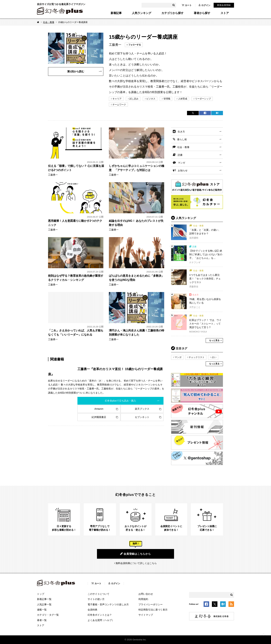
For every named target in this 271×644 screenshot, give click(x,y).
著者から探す (202, 13)
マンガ (181, 163)
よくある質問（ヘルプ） (101, 620)
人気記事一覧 (44, 604)
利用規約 (143, 599)
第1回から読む (76, 71)
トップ (41, 594)
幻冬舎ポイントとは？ (100, 615)
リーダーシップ (203, 99)
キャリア (117, 99)
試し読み (134, 99)
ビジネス (151, 99)
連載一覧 (42, 610)
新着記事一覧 (44, 599)
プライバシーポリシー (151, 604)
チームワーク (119, 105)
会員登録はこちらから (135, 554)
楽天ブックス (142, 409)
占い (214, 357)
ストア (225, 13)
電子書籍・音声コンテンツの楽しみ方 (108, 604)
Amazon (99, 409)
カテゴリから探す (172, 13)
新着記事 (116, 13)
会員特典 (92, 610)
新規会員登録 (224, 5)
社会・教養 (49, 22)
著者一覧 (42, 620)
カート (187, 5)
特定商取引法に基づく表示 (153, 610)
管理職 (167, 99)
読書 (180, 155)
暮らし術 (182, 139)
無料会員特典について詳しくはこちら (136, 563)
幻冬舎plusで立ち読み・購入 (120, 401)
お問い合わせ (146, 594)
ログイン (204, 5)
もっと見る (214, 340)
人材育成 (183, 99)
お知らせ (183, 170)
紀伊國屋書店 (99, 417)
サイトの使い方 (96, 599)
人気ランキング (142, 13)
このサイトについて (99, 594)
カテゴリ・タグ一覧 (48, 615)
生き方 (181, 132)
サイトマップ (146, 615)
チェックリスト (197, 357)
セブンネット (142, 417)
